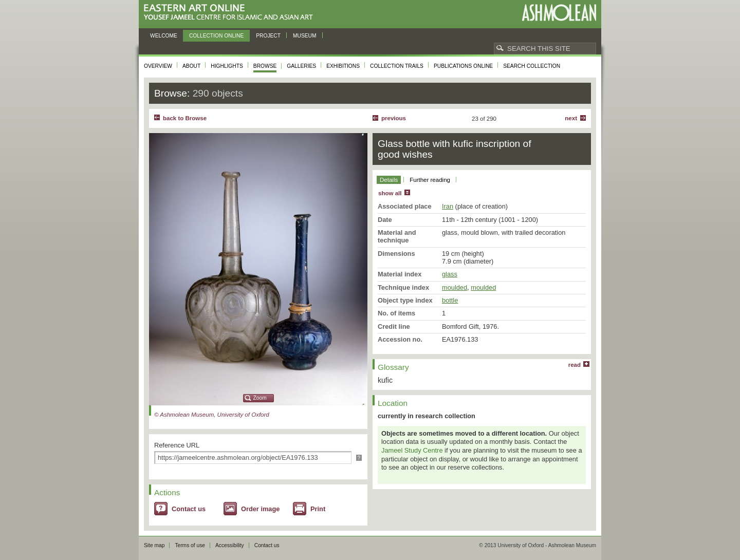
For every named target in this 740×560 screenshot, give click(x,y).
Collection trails (397, 66)
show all (390, 193)
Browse (265, 66)
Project (268, 36)
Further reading (430, 180)
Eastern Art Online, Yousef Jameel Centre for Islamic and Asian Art (231, 13)
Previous (394, 118)
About (191, 66)
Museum (305, 36)
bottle (450, 300)
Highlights (227, 66)
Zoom (260, 398)
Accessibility (230, 545)
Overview (158, 66)
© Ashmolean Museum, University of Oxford (212, 415)
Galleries (301, 66)
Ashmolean (559, 13)
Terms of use (190, 545)
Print (318, 509)
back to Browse (185, 118)
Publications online (463, 66)
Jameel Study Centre (412, 450)
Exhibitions (343, 66)
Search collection (532, 66)
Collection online (216, 36)
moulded (455, 287)
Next (571, 118)
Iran (448, 206)
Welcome (164, 36)
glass (450, 274)
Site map (154, 545)
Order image (260, 509)
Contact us (189, 509)
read (575, 365)
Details (389, 180)
